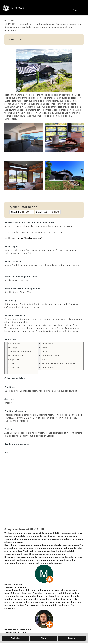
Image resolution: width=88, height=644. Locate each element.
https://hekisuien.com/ (30, 238)
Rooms (72, 638)
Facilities (16, 638)
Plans (44, 638)
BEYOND (9, 20)
